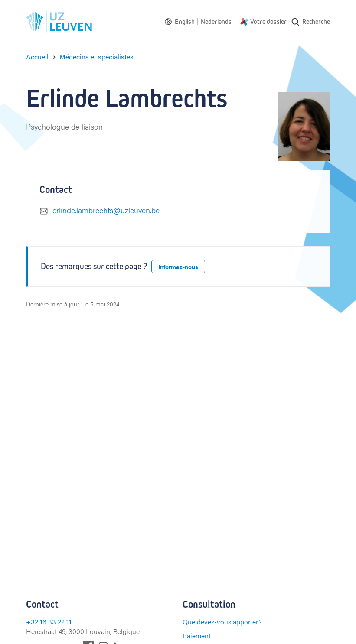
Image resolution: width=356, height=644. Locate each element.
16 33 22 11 (56, 622)
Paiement (197, 636)
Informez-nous (178, 267)
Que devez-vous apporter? (222, 622)
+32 (33, 622)
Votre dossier (268, 21)
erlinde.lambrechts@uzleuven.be (106, 210)
